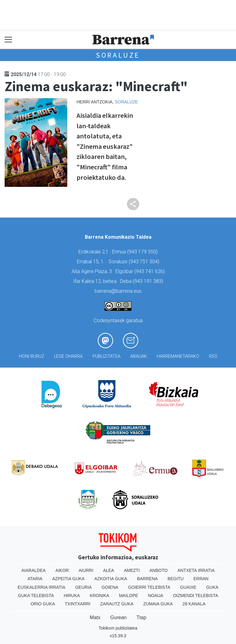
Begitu (175, 579)
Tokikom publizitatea (118, 628)
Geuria (84, 587)
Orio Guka (43, 604)
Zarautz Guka (117, 604)
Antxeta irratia (196, 570)
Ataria (35, 579)
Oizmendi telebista (196, 596)
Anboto (159, 570)
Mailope (128, 596)
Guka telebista (36, 596)
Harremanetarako (178, 356)
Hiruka (72, 596)
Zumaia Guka (158, 604)
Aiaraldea (34, 570)
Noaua (155, 596)
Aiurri (86, 570)
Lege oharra (68, 356)
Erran (201, 579)
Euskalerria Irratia (41, 587)
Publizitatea (106, 356)
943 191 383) (149, 281)
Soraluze (118, 55)
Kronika (99, 596)
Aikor (62, 570)
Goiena (110, 587)
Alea (108, 570)
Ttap (141, 617)
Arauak (139, 356)
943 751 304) (145, 262)
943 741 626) (150, 271)
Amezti (132, 570)
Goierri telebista (149, 587)
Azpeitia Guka (68, 579)
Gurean (118, 617)
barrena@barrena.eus (118, 291)
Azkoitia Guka (111, 579)
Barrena (147, 579)
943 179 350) (143, 252)
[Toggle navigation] (8, 40)
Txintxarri (78, 604)
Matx (95, 617)
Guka (212, 587)
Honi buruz (32, 356)
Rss (213, 356)
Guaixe (188, 587)
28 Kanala (194, 604)
